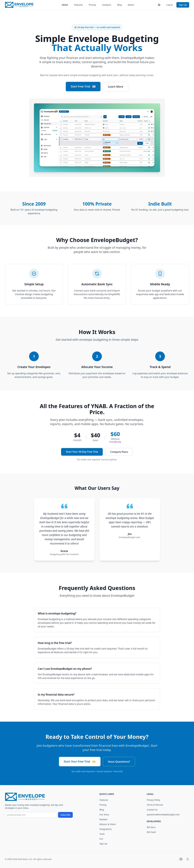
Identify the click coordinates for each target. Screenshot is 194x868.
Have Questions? (119, 762)
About (131, 5)
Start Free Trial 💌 (83, 86)
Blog (119, 5)
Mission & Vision (108, 824)
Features (78, 5)
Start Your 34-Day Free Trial (82, 452)
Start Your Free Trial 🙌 (80, 761)
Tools (102, 834)
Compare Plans (119, 452)
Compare (106, 5)
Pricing (92, 5)
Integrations (106, 829)
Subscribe (65, 815)
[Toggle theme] (159, 5)
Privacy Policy (153, 800)
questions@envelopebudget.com (163, 814)
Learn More (116, 87)
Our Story (104, 814)
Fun (101, 839)
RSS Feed (151, 832)
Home (65, 5)
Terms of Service (155, 805)
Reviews (103, 819)
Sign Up (183, 5)
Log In (170, 5)
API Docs (151, 827)
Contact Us (152, 810)
